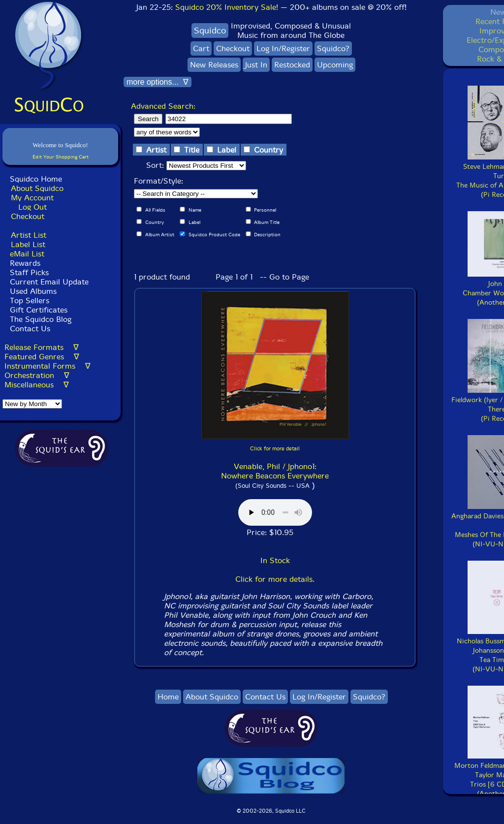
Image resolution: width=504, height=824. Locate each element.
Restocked (292, 65)
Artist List (29, 235)
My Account (32, 198)
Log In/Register (283, 48)
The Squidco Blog (41, 319)
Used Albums (33, 291)
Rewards (25, 263)
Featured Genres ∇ (42, 357)
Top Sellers (30, 301)
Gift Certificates (39, 310)
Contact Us (29, 329)
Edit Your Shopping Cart (61, 157)
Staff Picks (29, 272)
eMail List (27, 254)
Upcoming (335, 65)
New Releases (214, 65)
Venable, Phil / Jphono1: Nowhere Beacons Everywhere (275, 471)
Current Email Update (48, 282)
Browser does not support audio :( (275, 512)
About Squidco (37, 188)
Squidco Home (36, 179)
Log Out (32, 207)
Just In (256, 65)
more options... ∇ (157, 82)
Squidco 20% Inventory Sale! (227, 7)
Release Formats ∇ (42, 347)
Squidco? (333, 48)
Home (168, 697)
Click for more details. (275, 579)
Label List (28, 244)
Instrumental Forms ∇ (47, 366)
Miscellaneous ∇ (37, 385)
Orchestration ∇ (37, 375)
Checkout (28, 216)
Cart (201, 48)
